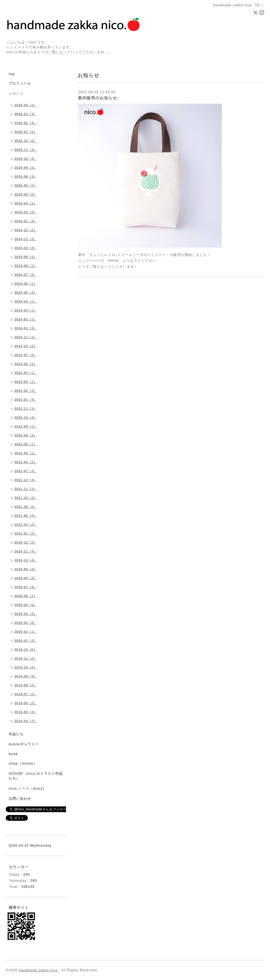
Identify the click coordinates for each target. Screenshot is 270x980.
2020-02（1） (26, 632)
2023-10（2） (26, 346)
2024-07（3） (26, 275)
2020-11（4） (26, 551)
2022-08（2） (26, 435)
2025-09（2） (26, 168)
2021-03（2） (26, 525)
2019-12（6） (26, 649)
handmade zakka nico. (39, 970)
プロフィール (20, 83)
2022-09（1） (26, 426)
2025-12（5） (26, 141)
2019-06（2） (26, 703)
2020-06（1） (26, 596)
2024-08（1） (26, 266)
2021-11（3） (26, 489)
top (12, 74)
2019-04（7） (26, 721)
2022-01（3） (26, 471)
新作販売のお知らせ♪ (99, 98)
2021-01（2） (26, 533)
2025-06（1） (26, 185)
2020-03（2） (26, 623)
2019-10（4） (26, 667)
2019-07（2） (26, 694)
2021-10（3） (26, 498)
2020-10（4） (26, 560)
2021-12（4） (26, 480)
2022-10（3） (26, 417)
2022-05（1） (26, 453)
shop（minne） (23, 764)
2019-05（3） (26, 712)
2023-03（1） (26, 382)
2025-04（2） (26, 194)
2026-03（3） (26, 114)
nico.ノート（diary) (26, 789)
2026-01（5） (26, 132)
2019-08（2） (26, 685)
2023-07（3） (26, 355)
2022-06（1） (26, 444)
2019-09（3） (26, 676)
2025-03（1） (26, 203)
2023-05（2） (26, 364)
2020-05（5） (26, 605)
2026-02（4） (26, 123)
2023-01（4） (26, 400)
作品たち (16, 734)
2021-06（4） (26, 516)
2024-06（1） (26, 284)
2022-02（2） (26, 462)
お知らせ (16, 94)
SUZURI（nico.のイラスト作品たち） (36, 776)
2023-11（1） (26, 337)
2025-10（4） (26, 159)
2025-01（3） (26, 221)
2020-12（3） (26, 542)
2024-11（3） (26, 239)
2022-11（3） (26, 409)
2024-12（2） (26, 230)
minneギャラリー (24, 744)
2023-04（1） (26, 373)
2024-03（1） (26, 310)
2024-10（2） (26, 248)
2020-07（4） (26, 587)
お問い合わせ (20, 799)
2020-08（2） (26, 578)
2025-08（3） (26, 176)
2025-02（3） (26, 212)
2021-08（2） (26, 507)
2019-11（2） (26, 658)
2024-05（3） (26, 293)
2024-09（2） (26, 257)
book (13, 754)
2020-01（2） (26, 641)
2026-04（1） (26, 105)
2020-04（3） (26, 614)
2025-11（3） (26, 150)
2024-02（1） (26, 319)
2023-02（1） (26, 391)
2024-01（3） (26, 328)
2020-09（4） (26, 569)
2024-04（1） (26, 301)
